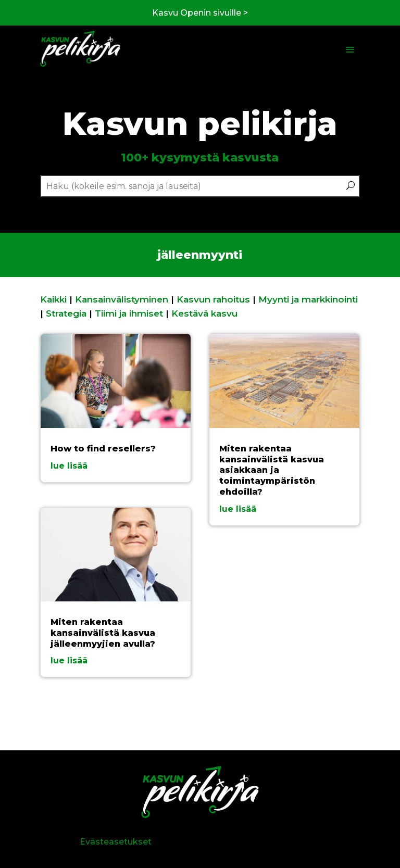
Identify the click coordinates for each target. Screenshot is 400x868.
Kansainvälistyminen (122, 299)
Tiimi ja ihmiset (129, 313)
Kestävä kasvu (204, 313)
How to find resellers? (103, 449)
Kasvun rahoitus (213, 299)
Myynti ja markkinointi (308, 299)
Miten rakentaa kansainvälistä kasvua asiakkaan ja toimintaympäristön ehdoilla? (272, 470)
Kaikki (53, 299)
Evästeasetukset (116, 842)
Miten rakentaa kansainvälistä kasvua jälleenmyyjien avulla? (103, 633)
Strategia (66, 313)
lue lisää (69, 466)
